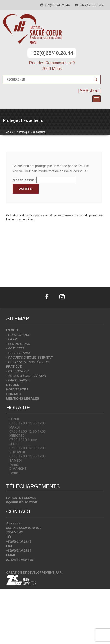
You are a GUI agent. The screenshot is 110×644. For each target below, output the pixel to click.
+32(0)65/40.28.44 (52, 53)
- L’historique (18, 335)
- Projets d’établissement (30, 357)
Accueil (11, 132)
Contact (14, 394)
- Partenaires (18, 380)
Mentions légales (23, 398)
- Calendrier (18, 371)
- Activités (15, 348)
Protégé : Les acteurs (32, 132)
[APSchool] (89, 91)
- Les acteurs (18, 344)
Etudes (13, 385)
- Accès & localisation (26, 376)
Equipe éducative (22, 502)
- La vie (12, 339)
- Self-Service (19, 353)
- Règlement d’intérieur (28, 362)
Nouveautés (17, 389)
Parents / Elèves (21, 498)
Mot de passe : (44, 180)
